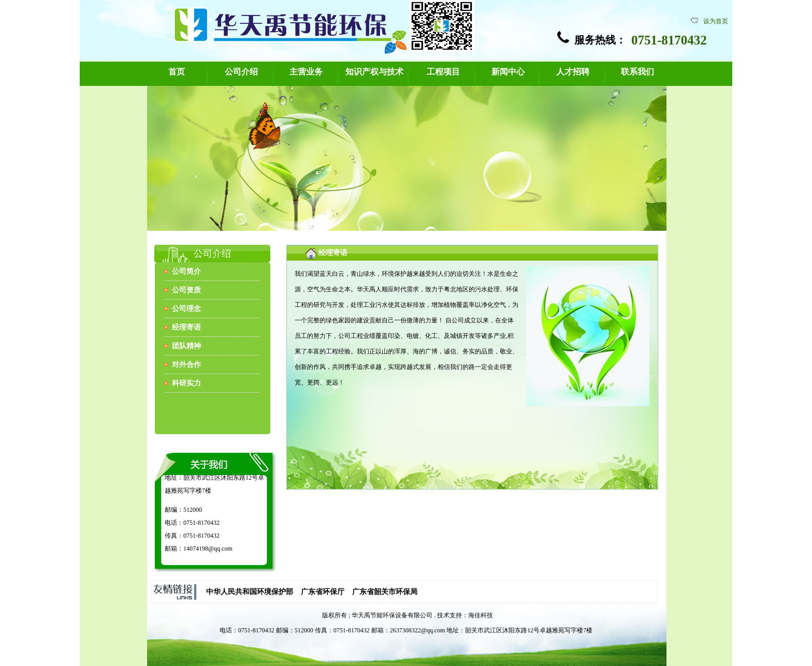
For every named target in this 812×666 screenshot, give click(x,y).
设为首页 (716, 21)
